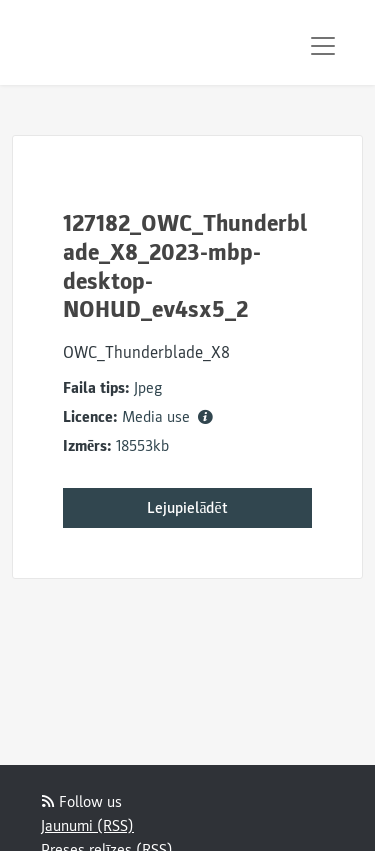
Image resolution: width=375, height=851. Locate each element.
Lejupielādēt (187, 508)
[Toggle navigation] (323, 46)
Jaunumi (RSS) (87, 826)
